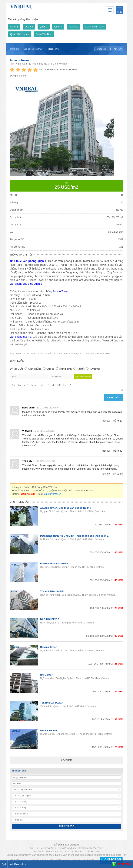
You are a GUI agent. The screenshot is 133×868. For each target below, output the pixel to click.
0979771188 (124, 864)
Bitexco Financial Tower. (54, 565)
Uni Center (46, 676)
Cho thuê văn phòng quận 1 (28, 261)
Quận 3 (44, 27)
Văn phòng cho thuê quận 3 (78, 856)
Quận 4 (58, 27)
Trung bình (65, 369)
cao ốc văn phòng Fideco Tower (61, 354)
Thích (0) (105, 422)
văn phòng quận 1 (21, 337)
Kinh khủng (35, 369)
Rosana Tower (48, 648)
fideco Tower (37, 354)
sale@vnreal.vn (53, 495)
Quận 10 (74, 27)
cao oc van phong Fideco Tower (94, 354)
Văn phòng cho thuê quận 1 (47, 856)
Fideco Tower (20, 60)
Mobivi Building (49, 732)
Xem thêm (67, 761)
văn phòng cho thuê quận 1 (26, 284)
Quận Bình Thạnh (95, 27)
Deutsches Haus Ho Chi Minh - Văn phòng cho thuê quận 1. (75, 537)
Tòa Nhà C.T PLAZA (52, 704)
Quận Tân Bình (44, 34)
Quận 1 (14, 27)
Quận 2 (29, 27)
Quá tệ (50, 369)
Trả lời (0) (118, 422)
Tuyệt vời (95, 369)
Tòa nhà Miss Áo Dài (52, 593)
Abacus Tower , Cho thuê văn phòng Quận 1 (66, 509)
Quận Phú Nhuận (20, 34)
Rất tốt (81, 369)
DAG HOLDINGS (50, 620)
